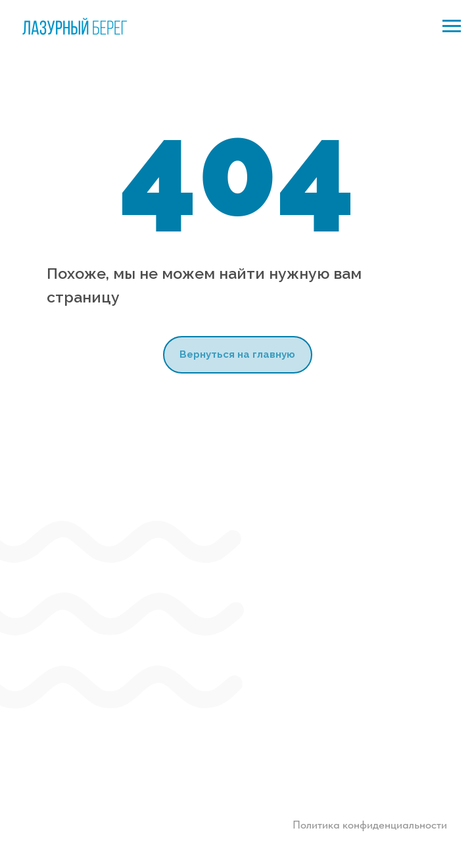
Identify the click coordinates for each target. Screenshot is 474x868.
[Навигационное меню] (452, 26)
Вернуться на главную (237, 354)
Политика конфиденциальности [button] (370, 825)
